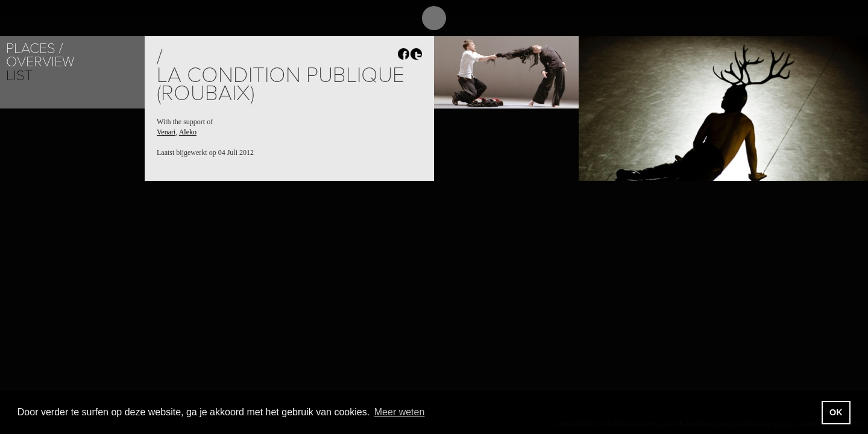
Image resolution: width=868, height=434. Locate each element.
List (19, 76)
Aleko (188, 132)
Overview (40, 62)
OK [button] (836, 412)
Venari (166, 132)
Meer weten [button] (400, 412)
